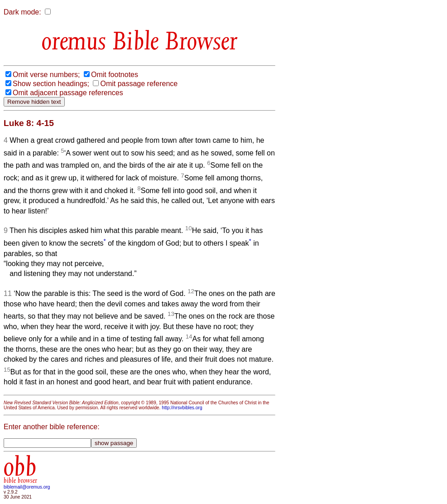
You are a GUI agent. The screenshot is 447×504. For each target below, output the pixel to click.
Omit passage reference (139, 84)
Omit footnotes (115, 75)
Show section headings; (51, 84)
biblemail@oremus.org (27, 487)
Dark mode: (22, 12)
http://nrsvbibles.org (182, 408)
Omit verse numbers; (46, 75)
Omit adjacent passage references (68, 93)
